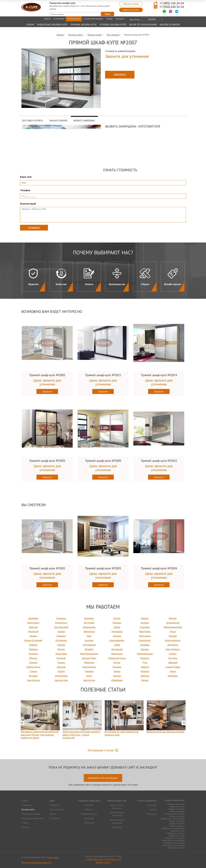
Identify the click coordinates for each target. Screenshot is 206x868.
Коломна (117, 636)
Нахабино (33, 654)
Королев (173, 636)
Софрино (145, 667)
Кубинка (33, 645)
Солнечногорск (89, 667)
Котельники (61, 640)
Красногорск (145, 640)
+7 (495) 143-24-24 (172, 3)
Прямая (53, 814)
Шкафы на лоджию (176, 809)
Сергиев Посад (33, 667)
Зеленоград (117, 632)
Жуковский (33, 632)
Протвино (173, 658)
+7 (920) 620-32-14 (172, 7)
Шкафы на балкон (177, 823)
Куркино (61, 645)
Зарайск (61, 632)
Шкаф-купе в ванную (176, 833)
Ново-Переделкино (89, 654)
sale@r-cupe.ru (103, 862)
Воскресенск (61, 623)
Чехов (89, 676)
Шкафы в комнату (177, 811)
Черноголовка (61, 676)
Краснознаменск (173, 640)
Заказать (120, 75)
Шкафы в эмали (170, 25)
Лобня (117, 645)
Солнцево (117, 667)
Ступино (33, 671)
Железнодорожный (173, 627)
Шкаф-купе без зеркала (175, 843)
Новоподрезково (145, 654)
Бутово (117, 618)
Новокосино (117, 654)
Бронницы (89, 618)
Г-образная (54, 805)
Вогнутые (89, 809)
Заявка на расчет (131, 10)
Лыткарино (173, 645)
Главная (47, 19)
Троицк (117, 671)
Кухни (30, 25)
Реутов (117, 663)
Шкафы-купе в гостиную (174, 814)
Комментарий (28, 204)
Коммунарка (145, 636)
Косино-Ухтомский (33, 640)
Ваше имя (26, 177)
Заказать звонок (131, 4)
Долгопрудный (61, 627)
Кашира (33, 636)
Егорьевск (145, 627)
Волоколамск (33, 623)
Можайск (89, 649)
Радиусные (152, 805)
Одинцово (61, 658)
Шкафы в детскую (177, 806)
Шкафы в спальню (177, 816)
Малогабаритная (56, 809)
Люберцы (33, 649)
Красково (89, 640)
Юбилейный (117, 680)
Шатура (117, 676)
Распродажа (89, 818)
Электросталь (61, 680)
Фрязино (145, 671)
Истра (173, 632)
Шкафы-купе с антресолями (173, 819)
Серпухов (61, 667)
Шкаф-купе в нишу (177, 836)
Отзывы (109, 19)
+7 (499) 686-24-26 (94, 859)
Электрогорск (33, 680)
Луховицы (145, 645)
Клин (89, 636)
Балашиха (61, 618)
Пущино (61, 663)
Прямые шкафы (95, 35)
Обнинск (33, 658)
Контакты (120, 19)
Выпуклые (89, 805)
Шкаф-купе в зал (177, 831)
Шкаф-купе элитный (176, 848)
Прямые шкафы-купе (83, 25)
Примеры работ (74, 19)
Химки (173, 671)
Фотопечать (89, 823)
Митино (61, 649)
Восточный (89, 623)
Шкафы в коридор (177, 821)
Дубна (117, 627)
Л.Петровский (89, 645)
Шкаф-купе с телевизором (173, 840)
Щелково (145, 676)
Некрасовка (61, 654)
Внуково (173, 618)
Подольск (145, 658)
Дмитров (33, 627)
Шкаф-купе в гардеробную (173, 828)
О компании (59, 19)
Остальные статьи (101, 750)
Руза (145, 663)
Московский (117, 649)
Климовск (61, 636)
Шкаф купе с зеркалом (175, 838)
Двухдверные (113, 35)
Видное (145, 618)
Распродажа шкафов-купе (33, 818)
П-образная (54, 818)
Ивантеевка (145, 632)
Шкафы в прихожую (176, 804)
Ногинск (173, 654)
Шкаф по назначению (143, 25)
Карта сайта (53, 857)
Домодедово (89, 627)
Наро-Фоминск (173, 649)
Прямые (153, 809)
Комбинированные (89, 814)
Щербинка (173, 676)
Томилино (89, 671)
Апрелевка (33, 618)
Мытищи (145, 649)
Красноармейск (117, 640)
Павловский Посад (117, 658)
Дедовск (145, 623)
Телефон (25, 190)
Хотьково (33, 676)
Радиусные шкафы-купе (52, 25)
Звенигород (89, 632)
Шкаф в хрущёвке (177, 826)
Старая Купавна (173, 667)
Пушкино (33, 663)
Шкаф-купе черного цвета (174, 845)
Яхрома (145, 680)
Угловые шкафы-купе (113, 25)
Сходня (61, 671)
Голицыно (117, 623)
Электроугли (89, 680)
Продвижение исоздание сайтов (178, 857)
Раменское (89, 663)
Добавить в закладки (103, 778)
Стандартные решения (93, 19)
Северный (173, 663)
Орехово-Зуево (89, 658)
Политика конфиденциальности (37, 863)
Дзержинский (173, 623)
